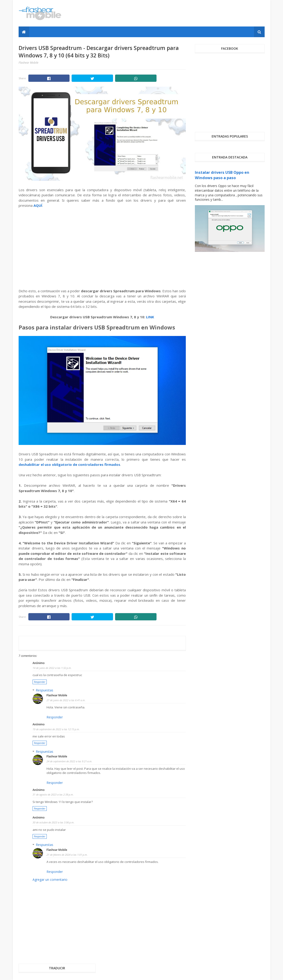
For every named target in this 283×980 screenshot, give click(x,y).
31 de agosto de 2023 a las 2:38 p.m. (53, 794)
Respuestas (45, 690)
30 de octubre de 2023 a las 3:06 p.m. (53, 822)
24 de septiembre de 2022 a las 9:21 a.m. (69, 761)
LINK (150, 317)
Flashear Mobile (57, 695)
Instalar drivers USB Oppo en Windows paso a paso (222, 175)
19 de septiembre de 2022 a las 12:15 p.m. (56, 729)
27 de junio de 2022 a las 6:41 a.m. (66, 700)
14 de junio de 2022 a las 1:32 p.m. (52, 668)
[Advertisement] (180, 13)
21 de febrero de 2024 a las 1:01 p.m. (67, 855)
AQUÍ (38, 205)
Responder (40, 682)
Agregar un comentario (50, 880)
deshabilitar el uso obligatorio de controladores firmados (69, 464)
